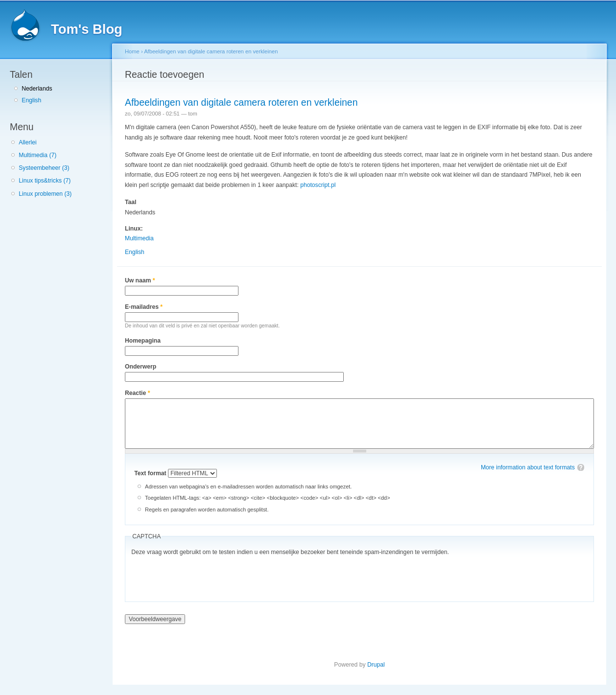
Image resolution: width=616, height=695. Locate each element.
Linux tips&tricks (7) (45, 181)
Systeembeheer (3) (44, 168)
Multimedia (139, 238)
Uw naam (140, 280)
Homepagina (143, 341)
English (31, 100)
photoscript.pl (318, 185)
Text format (151, 473)
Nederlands (37, 89)
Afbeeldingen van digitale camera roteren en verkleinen (211, 51)
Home (132, 51)
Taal (130, 202)
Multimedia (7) (37, 155)
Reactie (137, 393)
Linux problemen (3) (45, 194)
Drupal (376, 665)
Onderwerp (141, 367)
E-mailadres (144, 307)
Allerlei (27, 142)
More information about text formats (528, 467)
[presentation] (206, 577)
